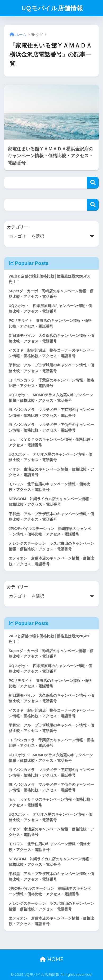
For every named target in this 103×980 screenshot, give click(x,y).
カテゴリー (17, 227)
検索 (93, 183)
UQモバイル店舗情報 (52, 8)
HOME (51, 959)
